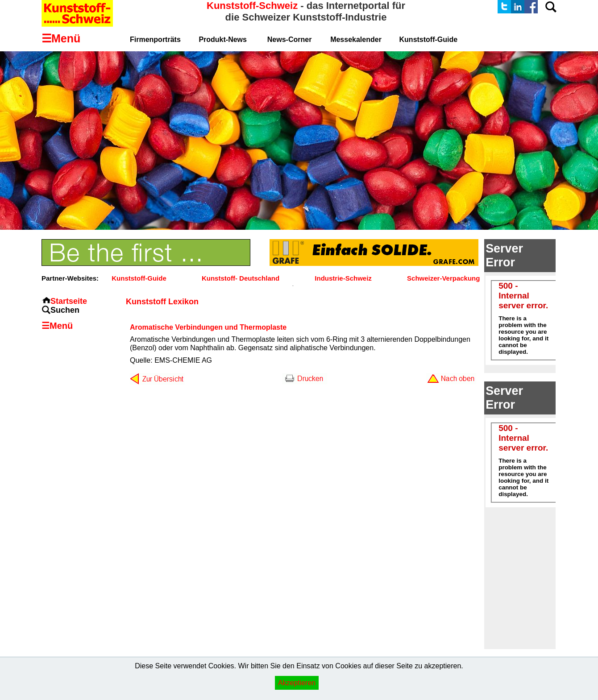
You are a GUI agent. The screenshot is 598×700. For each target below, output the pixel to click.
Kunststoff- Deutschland (241, 278)
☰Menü (57, 326)
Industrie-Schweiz (343, 278)
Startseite (69, 301)
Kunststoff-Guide (139, 278)
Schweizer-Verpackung (443, 278)
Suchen (65, 310)
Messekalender (356, 39)
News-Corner (290, 39)
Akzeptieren (297, 683)
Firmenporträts (155, 39)
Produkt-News (223, 39)
